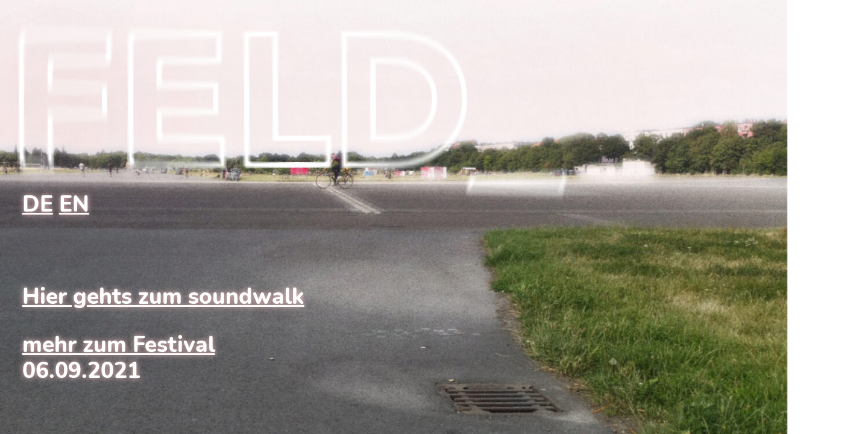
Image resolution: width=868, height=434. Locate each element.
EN (74, 204)
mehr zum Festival (119, 345)
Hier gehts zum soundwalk (163, 297)
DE (38, 204)
